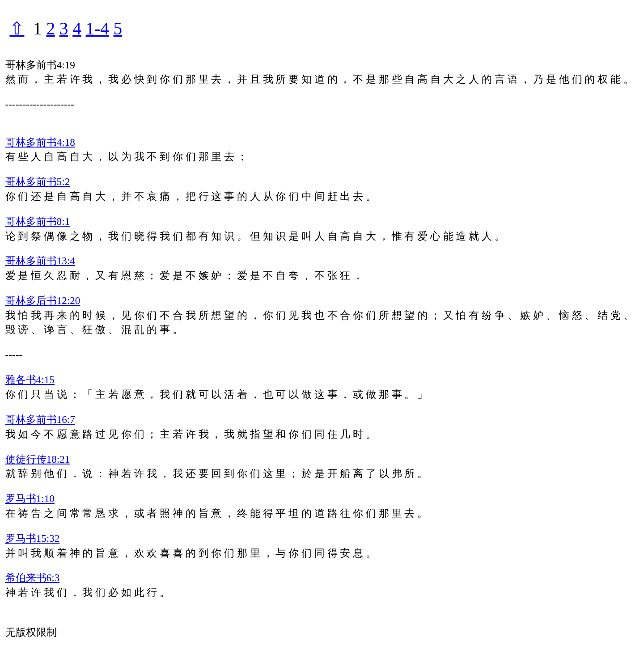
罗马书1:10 (30, 498)
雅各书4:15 (30, 380)
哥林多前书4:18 (40, 142)
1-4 (97, 28)
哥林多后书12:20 (43, 300)
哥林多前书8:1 (38, 221)
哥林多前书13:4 (40, 261)
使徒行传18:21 (38, 459)
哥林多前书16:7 (40, 419)
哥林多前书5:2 (38, 181)
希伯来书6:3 (33, 578)
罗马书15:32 (33, 538)
